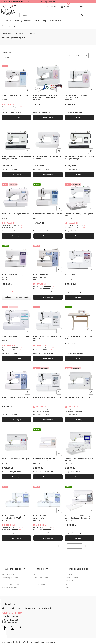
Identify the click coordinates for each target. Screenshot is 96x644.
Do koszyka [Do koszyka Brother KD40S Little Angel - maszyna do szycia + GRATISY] (48, 118)
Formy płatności (8, 581)
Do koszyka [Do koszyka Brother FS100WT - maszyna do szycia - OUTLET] (48, 297)
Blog (44, 21)
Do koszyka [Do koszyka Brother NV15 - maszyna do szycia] (16, 236)
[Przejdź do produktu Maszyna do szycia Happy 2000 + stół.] (80, 320)
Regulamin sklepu (9, 574)
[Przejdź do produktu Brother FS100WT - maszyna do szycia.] (16, 381)
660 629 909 (51, 2)
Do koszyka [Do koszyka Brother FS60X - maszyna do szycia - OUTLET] (16, 118)
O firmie (69, 574)
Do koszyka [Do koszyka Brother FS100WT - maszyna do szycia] (16, 420)
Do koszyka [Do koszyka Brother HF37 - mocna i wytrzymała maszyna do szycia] (80, 175)
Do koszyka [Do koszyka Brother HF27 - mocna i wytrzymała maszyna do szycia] (16, 175)
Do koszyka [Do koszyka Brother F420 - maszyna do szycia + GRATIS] (80, 477)
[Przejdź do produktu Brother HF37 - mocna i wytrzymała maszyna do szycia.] (80, 140)
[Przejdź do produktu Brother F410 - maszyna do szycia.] (80, 381)
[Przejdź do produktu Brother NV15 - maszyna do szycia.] (16, 197)
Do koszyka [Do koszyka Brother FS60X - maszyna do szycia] (48, 236)
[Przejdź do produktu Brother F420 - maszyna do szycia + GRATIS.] (80, 442)
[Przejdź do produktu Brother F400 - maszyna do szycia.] (16, 442)
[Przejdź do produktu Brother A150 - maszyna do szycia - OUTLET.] (48, 320)
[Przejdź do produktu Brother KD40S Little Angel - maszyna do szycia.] (80, 79)
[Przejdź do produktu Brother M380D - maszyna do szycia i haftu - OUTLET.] (16, 499)
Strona (77, 55)
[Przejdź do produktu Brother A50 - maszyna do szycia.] (80, 258)
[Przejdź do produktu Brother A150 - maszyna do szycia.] (48, 381)
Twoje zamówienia (41, 578)
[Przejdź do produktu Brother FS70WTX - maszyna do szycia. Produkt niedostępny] (16, 258)
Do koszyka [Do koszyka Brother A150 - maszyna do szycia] (48, 420)
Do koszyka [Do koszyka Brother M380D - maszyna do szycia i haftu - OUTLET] (16, 538)
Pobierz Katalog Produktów (11, 2)
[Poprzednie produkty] (64, 546)
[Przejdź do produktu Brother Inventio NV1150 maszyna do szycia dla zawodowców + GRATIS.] (80, 499)
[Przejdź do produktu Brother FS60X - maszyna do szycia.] (48, 197)
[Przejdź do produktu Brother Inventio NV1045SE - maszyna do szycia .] (48, 442)
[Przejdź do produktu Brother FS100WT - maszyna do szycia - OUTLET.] (48, 258)
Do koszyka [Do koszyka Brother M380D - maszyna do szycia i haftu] (48, 538)
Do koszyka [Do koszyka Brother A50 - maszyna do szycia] (80, 297)
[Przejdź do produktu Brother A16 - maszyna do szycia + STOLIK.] (80, 197)
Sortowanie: (6, 53)
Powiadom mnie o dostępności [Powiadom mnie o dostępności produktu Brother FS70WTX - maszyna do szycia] (16, 297)
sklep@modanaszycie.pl (33, 2)
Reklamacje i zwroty (10, 578)
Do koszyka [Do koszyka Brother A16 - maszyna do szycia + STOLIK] (80, 236)
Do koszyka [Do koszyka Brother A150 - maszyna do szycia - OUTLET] (48, 358)
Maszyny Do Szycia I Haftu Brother (13, 33)
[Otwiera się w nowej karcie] (5, 628)
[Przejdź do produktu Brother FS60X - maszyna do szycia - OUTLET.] (16, 79)
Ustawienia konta (41, 581)
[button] (82, 15)
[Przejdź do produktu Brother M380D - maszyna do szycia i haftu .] (48, 499)
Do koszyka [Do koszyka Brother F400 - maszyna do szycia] (16, 477)
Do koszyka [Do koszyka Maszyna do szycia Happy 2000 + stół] (80, 358)
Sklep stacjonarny (8, 26)
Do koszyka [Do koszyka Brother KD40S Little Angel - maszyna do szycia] (80, 118)
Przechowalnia (40, 584)
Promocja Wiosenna (23, 21)
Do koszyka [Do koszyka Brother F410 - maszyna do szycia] (80, 420)
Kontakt (22, 26)
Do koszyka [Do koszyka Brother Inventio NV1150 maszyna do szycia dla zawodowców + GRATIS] (80, 538)
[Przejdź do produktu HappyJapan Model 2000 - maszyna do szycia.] (48, 140)
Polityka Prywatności (10, 587)
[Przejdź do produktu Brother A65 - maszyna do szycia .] (16, 320)
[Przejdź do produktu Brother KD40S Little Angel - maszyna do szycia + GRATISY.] (48, 79)
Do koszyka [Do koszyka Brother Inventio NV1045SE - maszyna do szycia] (48, 477)
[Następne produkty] (86, 546)
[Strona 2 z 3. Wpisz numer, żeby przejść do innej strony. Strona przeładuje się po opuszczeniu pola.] (82, 55)
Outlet (37, 21)
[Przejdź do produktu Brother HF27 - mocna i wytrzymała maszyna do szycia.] (16, 140)
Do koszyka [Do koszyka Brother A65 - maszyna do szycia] (16, 358)
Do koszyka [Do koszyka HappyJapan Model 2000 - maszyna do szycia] (48, 175)
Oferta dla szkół (55, 21)
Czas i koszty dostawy (10, 584)
